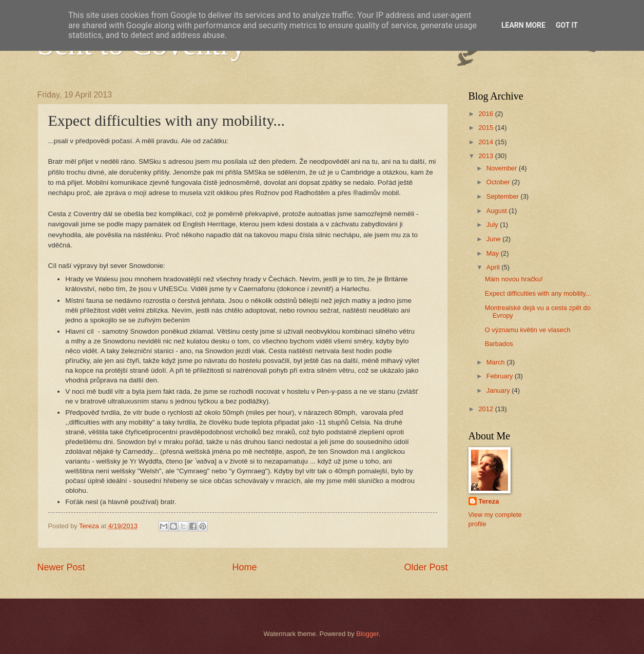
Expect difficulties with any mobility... (538, 293)
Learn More (523, 25)
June (495, 239)
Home (244, 567)
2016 (486, 114)
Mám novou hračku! (514, 279)
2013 (486, 156)
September (504, 196)
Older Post (426, 567)
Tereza (489, 501)
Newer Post (61, 567)
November (503, 168)
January (499, 390)
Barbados (499, 344)
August (498, 211)
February (501, 376)
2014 (486, 142)
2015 (486, 128)
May (494, 253)
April (494, 267)
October (499, 182)
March (496, 362)
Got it (567, 25)
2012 (486, 409)
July (493, 225)
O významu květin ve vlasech (528, 330)
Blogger (367, 634)
